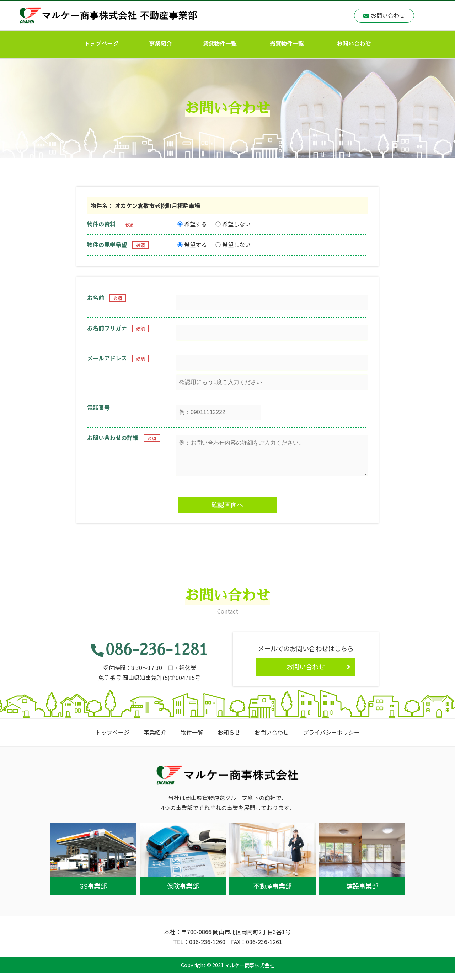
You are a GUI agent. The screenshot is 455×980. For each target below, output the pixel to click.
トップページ (101, 44)
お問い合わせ (354, 44)
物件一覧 (192, 739)
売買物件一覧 (287, 44)
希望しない (233, 224)
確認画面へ (227, 512)
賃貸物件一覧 (220, 44)
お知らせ (229, 739)
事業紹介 (160, 44)
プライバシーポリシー (331, 739)
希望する (192, 224)
